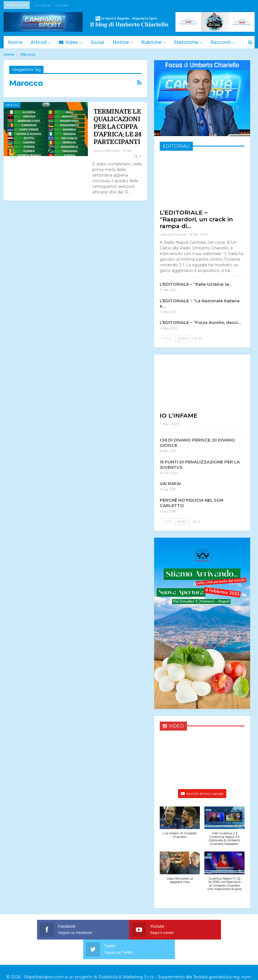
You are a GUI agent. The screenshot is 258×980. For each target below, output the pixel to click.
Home (15, 42)
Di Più (223, 42)
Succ (183, 339)
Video (70, 42)
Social (100, 42)
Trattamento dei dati (228, 963)
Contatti (62, 5)
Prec (167, 339)
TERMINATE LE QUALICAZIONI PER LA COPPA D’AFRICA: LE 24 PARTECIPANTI (117, 127)
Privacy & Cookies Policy (181, 963)
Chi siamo (42, 5)
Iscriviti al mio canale (202, 794)
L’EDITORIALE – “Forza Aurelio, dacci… (200, 322)
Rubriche (156, 42)
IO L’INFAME (179, 415)
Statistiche (191, 42)
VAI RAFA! (170, 484)
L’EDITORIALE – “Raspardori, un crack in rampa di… (196, 219)
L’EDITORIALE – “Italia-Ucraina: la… (196, 284)
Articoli (39, 42)
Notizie (124, 42)
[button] (180, 826)
